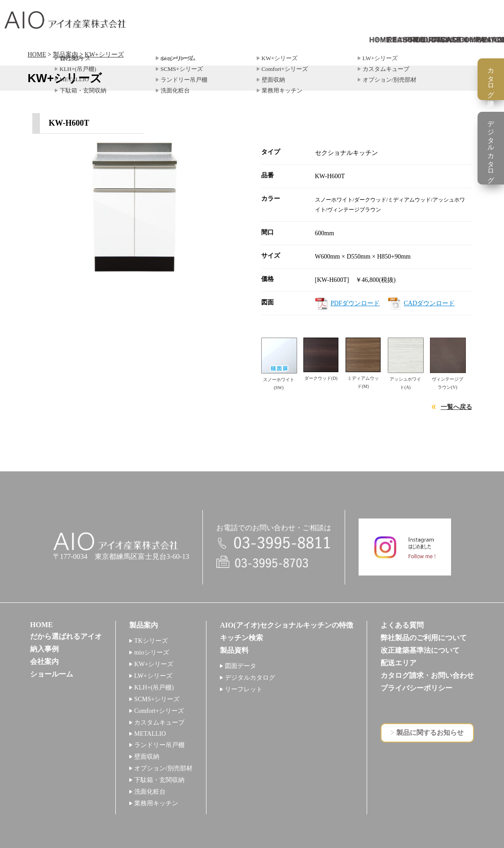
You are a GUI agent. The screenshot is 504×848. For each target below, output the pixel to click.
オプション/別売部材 (163, 768)
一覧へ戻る (456, 407)
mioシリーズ (152, 652)
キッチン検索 (241, 638)
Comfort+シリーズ (159, 711)
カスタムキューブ (159, 723)
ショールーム (52, 674)
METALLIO (150, 734)
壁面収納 (147, 757)
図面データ (241, 666)
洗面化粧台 (150, 792)
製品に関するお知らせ (430, 733)
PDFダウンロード (355, 303)
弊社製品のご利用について (424, 638)
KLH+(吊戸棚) (154, 688)
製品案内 (66, 55)
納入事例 (44, 649)
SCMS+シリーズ (157, 699)
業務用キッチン (156, 803)
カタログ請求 (491, 79)
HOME (37, 55)
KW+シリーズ (104, 55)
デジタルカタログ (250, 678)
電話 (274, 543)
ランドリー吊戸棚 (159, 745)
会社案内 (44, 661)
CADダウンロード (429, 303)
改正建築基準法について (420, 650)
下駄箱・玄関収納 (159, 780)
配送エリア (399, 663)
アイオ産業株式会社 (65, 20)
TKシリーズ (151, 641)
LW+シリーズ (153, 676)
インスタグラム (405, 547)
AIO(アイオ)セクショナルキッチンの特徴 (287, 625)
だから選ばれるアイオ (66, 636)
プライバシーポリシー (416, 688)
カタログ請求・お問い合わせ (427, 675)
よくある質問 (402, 625)
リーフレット (244, 689)
